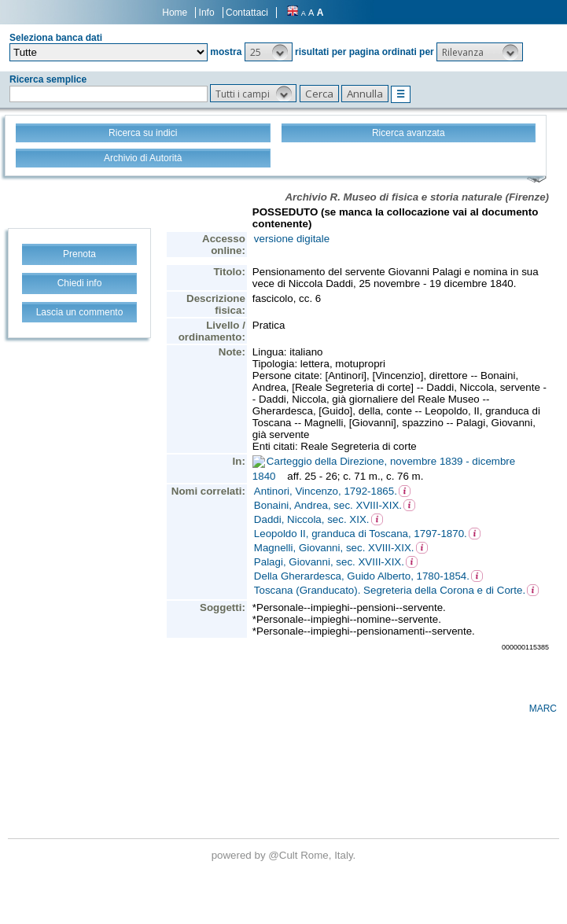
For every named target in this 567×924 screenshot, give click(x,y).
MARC (543, 709)
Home (175, 13)
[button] (269, 52)
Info (207, 13)
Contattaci (247, 13)
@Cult (284, 855)
